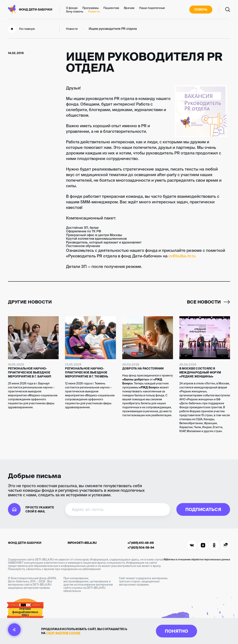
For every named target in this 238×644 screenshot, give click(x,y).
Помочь (201, 10)
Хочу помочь (75, 12)
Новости (94, 12)
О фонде (72, 8)
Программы (90, 8)
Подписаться (203, 509)
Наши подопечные (152, 8)
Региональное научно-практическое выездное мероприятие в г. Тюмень (87, 372)
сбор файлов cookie (63, 633)
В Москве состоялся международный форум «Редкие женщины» (200, 372)
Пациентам (111, 8)
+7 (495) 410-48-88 (141, 543)
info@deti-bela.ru (82, 543)
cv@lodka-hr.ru (182, 256)
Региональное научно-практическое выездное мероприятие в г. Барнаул (30, 372)
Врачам (129, 8)
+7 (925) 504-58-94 (141, 548)
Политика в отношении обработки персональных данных (197, 559)
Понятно (176, 631)
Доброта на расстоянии (143, 369)
